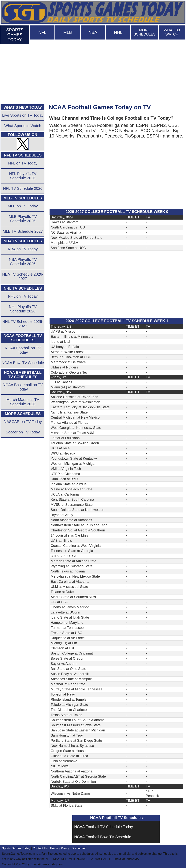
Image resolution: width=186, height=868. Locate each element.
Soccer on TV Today (23, 432)
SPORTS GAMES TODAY (15, 35)
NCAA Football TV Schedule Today (104, 827)
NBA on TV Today (23, 249)
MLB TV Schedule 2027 (23, 231)
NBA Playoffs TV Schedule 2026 (23, 262)
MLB (67, 32)
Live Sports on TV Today (23, 115)
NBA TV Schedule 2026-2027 (23, 276)
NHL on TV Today (23, 296)
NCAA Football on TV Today (23, 350)
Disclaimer (79, 848)
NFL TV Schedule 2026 (23, 188)
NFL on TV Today (23, 163)
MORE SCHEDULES (144, 32)
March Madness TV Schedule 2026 (23, 402)
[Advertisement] (93, 73)
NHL (118, 32)
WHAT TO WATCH (172, 32)
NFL (42, 32)
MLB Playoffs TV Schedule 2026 (23, 219)
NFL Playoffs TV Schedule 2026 (23, 176)
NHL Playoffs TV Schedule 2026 (23, 309)
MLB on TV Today (23, 206)
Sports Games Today (16, 848)
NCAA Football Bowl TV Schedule (103, 837)
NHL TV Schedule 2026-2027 (23, 324)
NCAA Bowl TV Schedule (23, 363)
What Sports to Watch (23, 126)
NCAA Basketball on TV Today (23, 387)
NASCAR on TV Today (23, 422)
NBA (93, 32)
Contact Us (40, 848)
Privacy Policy (60, 848)
